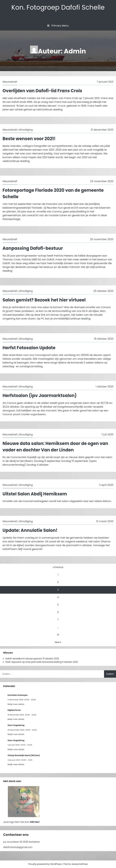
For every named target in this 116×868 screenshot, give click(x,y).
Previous (58, 567)
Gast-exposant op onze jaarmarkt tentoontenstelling (33, 662)
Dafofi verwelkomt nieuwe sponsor (24, 659)
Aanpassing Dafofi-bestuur (33, 248)
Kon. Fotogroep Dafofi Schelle (58, 7)
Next (58, 642)
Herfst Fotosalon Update (29, 348)
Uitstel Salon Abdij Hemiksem (35, 494)
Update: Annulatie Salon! (30, 530)
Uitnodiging (25, 130)
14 (58, 635)
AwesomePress (80, 864)
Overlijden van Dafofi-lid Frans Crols (42, 91)
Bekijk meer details (16, 704)
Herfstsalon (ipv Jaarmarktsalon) (40, 396)
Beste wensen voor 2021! (29, 139)
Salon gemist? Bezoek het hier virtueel (44, 300)
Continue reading (51, 110)
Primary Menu (58, 26)
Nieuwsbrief (10, 82)
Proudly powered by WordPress (45, 864)
